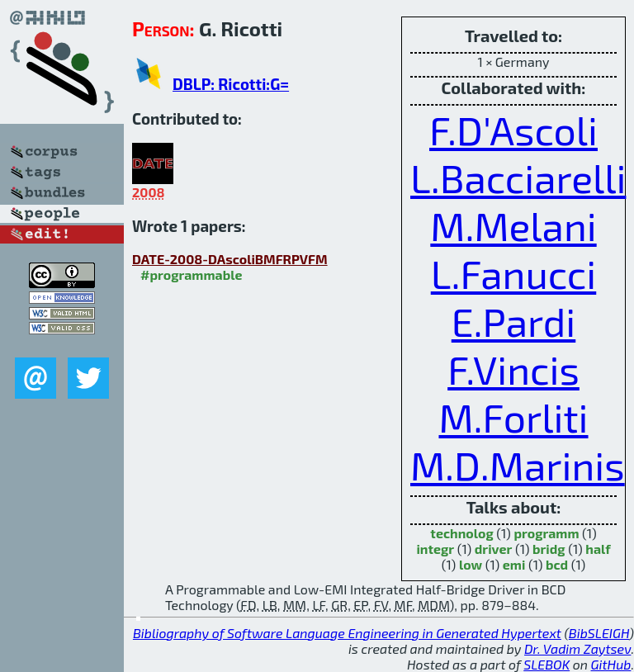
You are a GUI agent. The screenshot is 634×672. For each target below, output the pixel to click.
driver (494, 549)
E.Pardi (514, 321)
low (471, 564)
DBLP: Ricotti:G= (231, 84)
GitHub (611, 664)
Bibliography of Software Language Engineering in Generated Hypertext (347, 633)
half (598, 549)
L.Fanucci (514, 273)
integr (435, 549)
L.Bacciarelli (518, 177)
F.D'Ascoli (513, 130)
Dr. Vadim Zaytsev (577, 648)
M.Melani (513, 225)
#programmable (191, 274)
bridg (549, 549)
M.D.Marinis (518, 465)
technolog (461, 533)
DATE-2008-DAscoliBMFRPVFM (230, 259)
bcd (557, 564)
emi (514, 564)
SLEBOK (546, 664)
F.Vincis (513, 369)
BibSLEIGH (599, 633)
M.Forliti (513, 417)
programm (546, 533)
